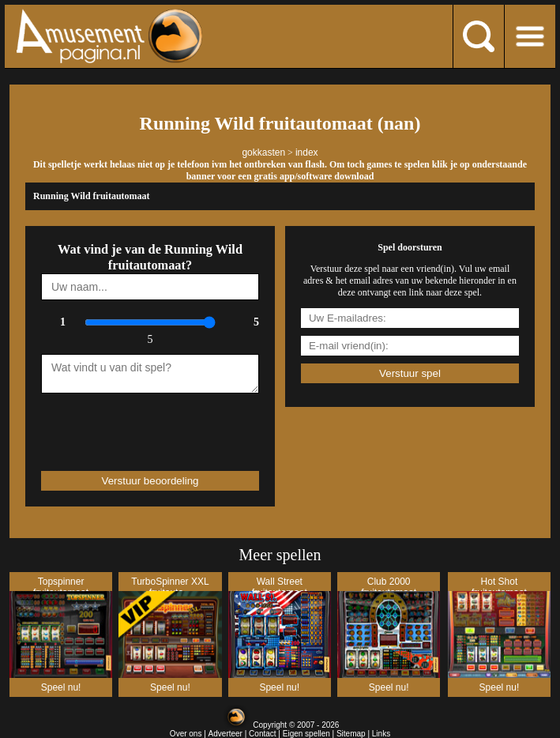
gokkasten (263, 152)
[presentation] (133, 425)
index (307, 152)
